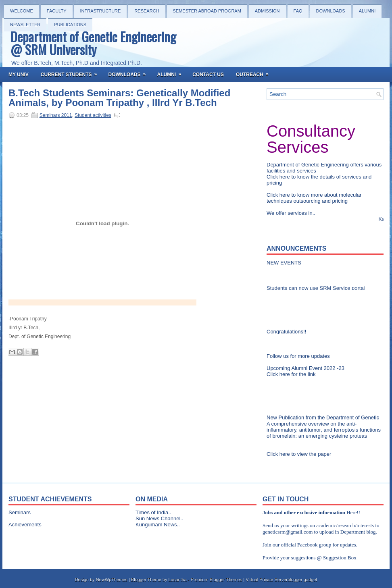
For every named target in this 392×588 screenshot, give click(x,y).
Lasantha (178, 580)
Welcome (22, 11)
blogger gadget (302, 580)
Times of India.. (153, 512)
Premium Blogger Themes (217, 580)
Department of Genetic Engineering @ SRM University (93, 43)
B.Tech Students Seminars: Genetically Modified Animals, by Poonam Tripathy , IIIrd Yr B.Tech (119, 98)
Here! (352, 512)
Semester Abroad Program (207, 11)
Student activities (93, 115)
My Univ (19, 75)
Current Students (72, 72)
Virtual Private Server (267, 580)
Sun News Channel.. (160, 518)
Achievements (25, 525)
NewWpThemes (112, 580)
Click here (279, 177)
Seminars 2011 (56, 115)
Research (147, 11)
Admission (267, 11)
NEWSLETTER (25, 25)
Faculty (57, 11)
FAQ (298, 11)
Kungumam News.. (158, 525)
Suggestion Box (340, 558)
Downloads (331, 11)
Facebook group (314, 545)
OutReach (255, 72)
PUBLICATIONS (70, 25)
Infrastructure (101, 11)
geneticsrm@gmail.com (288, 532)
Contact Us (208, 75)
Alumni (367, 11)
